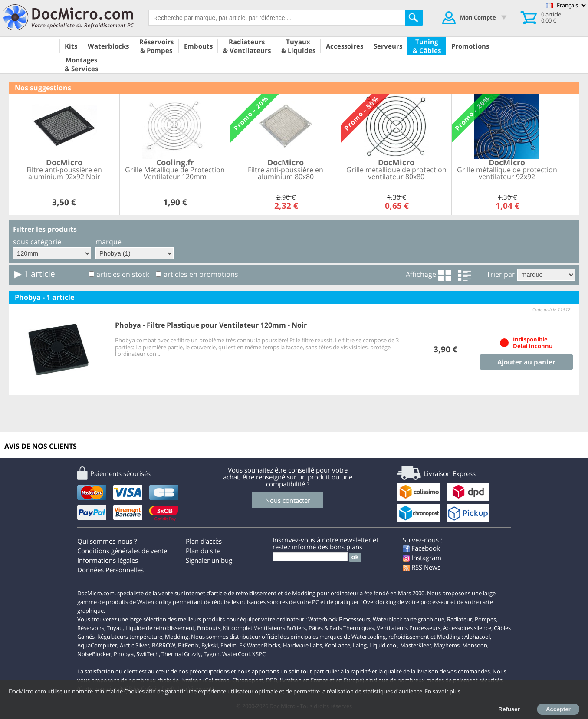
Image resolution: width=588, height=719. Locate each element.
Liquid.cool (383, 645)
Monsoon (475, 645)
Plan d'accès (204, 541)
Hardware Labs (302, 645)
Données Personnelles (110, 570)
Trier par (501, 274)
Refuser (509, 709)
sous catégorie (37, 242)
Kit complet (238, 628)
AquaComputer (97, 645)
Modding (177, 637)
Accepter (558, 709)
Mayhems (447, 645)
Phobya (124, 654)
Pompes (485, 619)
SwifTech (148, 654)
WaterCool (236, 654)
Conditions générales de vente (122, 551)
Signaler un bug (209, 560)
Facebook (421, 548)
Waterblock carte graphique (409, 619)
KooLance (337, 645)
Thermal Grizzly (181, 654)
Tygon (212, 654)
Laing (360, 645)
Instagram (422, 558)
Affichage (421, 274)
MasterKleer (416, 645)
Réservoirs (91, 628)
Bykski (210, 645)
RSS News (422, 567)
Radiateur (460, 619)
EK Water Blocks (260, 645)
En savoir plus (443, 691)
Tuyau (115, 628)
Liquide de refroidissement (160, 628)
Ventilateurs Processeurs (409, 628)
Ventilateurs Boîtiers (280, 628)
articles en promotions (201, 274)
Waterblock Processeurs (339, 619)
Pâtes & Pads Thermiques (341, 628)
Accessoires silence (467, 628)
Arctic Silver (135, 645)
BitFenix (188, 645)
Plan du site (203, 551)
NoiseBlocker (94, 654)
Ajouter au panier (526, 362)
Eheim (228, 645)
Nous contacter (288, 500)
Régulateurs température (130, 637)
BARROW (164, 645)
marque (108, 242)
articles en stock (123, 274)
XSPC (259, 654)
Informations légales (108, 560)
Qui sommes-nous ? (107, 541)
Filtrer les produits (45, 229)
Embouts (209, 628)
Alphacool (477, 637)
